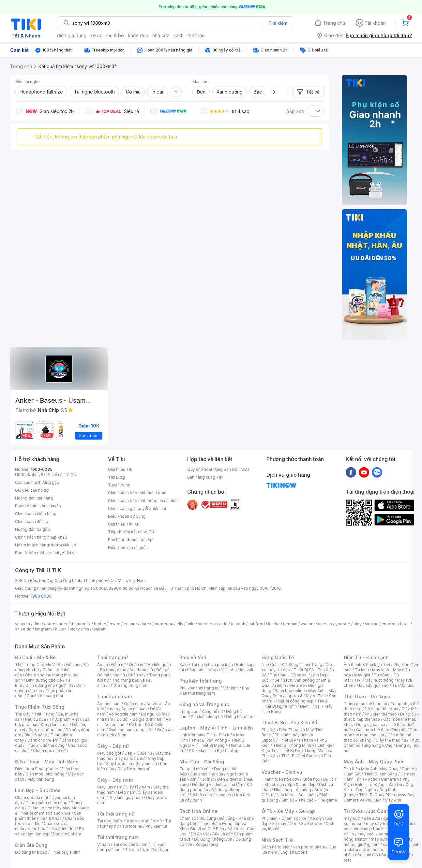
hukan (61, 629)
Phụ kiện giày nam (126, 797)
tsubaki (99, 629)
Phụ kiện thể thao (381, 714)
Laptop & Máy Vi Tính (306, 696)
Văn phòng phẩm (309, 847)
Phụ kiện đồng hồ (207, 717)
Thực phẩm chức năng (46, 803)
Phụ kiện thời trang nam (214, 691)
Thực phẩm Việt (64, 719)
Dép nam (127, 792)
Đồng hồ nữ (212, 711)
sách (179, 35)
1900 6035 (41, 596)
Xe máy (279, 824)
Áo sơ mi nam (134, 709)
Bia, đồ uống (36, 735)
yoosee (343, 624)
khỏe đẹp (138, 35)
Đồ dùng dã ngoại (381, 709)
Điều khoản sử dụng (127, 516)
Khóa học (311, 779)
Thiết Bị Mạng (212, 745)
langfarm (43, 629)
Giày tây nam (138, 787)
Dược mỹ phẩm (67, 834)
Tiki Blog (116, 477)
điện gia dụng (72, 35)
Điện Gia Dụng (31, 845)
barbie (100, 624)
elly (180, 624)
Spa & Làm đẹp (301, 784)
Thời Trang (312, 665)
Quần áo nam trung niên (131, 730)
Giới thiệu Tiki (121, 469)
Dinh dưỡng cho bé (44, 680)
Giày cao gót (109, 753)
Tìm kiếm (278, 23)
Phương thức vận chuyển (38, 506)
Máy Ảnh (393, 800)
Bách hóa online (290, 691)
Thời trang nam (114, 696)
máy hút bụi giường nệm (378, 842)
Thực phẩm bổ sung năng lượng (381, 743)
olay (358, 624)
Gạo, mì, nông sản (45, 730)
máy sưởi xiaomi (386, 839)
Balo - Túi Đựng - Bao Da (379, 784)
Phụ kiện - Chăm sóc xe (284, 818)
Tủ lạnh (362, 670)
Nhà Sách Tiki (278, 840)
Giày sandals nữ (129, 758)
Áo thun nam (109, 704)
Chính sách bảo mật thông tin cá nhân (143, 501)
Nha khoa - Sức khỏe (296, 795)
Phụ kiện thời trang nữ (199, 688)
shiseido (23, 629)
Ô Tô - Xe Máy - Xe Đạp (288, 811)
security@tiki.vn (61, 553)
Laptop (232, 751)
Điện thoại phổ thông (45, 774)
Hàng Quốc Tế (278, 657)
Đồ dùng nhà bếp (31, 852)
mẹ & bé (115, 35)
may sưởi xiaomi (373, 834)
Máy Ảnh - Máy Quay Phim (374, 762)
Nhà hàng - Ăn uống (293, 790)
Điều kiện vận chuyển (128, 548)
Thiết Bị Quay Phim (377, 795)
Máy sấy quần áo (373, 685)
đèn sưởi (372, 818)
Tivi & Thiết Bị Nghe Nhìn (295, 704)
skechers (207, 624)
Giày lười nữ (146, 764)
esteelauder (56, 624)
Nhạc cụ (223, 795)
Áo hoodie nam (123, 714)
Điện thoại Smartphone (37, 769)
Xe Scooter (312, 824)
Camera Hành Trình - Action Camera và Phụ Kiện (380, 779)
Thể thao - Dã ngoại (289, 675)
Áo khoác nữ (141, 670)
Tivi (358, 680)
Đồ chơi (73, 665)
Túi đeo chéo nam (130, 844)
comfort (389, 624)
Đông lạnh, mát (55, 724)
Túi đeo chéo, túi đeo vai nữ (123, 821)
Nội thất (207, 779)
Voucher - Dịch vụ (282, 772)
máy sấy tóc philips (384, 824)
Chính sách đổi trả (32, 521)
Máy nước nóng (379, 680)
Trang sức (189, 711)
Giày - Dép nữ (113, 746)
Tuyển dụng (119, 485)
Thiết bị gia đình (66, 852)
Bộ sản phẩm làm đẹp (49, 831)
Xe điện (317, 818)
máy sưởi (352, 818)
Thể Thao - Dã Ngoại (368, 696)
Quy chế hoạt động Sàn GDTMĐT (219, 469)
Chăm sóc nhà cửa (50, 751)
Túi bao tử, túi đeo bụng (147, 850)
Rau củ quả (36, 719)
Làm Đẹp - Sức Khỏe (38, 790)
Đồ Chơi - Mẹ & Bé (35, 657)
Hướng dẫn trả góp (33, 529)
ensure (130, 624)
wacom (308, 624)
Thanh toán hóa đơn (280, 779)
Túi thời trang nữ (116, 814)
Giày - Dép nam (115, 780)
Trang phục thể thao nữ (365, 704)
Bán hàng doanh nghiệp (130, 540)
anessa (325, 624)
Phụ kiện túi (156, 826)
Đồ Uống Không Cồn (213, 839)
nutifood (257, 624)
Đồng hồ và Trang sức (204, 704)
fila (86, 629)
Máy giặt (362, 675)
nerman (290, 624)
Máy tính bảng (41, 779)
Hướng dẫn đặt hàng (34, 498)
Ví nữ (157, 821)
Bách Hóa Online (198, 811)
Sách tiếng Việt (276, 847)
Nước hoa (36, 829)
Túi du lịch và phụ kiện (212, 665)
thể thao (196, 35)
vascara (23, 624)
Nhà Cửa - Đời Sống (202, 762)
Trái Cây (23, 714)
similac (372, 624)
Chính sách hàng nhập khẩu (41, 537)
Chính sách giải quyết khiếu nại (137, 508)
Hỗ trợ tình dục (62, 829)
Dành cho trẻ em (43, 740)
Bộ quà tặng (207, 844)
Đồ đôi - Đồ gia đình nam (139, 719)
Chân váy (137, 675)
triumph (238, 624)
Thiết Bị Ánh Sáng (381, 774)
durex (146, 624)
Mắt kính (231, 688)
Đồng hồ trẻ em (240, 717)
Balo (184, 665)
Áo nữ (103, 665)
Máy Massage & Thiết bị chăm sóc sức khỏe (52, 810)
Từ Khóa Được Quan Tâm (372, 811)
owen (115, 624)
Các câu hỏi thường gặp (37, 482)
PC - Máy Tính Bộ (205, 751)
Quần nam (134, 704)
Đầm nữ (118, 665)
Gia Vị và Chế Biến (207, 829)
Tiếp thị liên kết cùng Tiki (132, 532)
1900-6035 (42, 469)
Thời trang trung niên (128, 685)
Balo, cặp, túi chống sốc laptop (217, 667)
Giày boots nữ (119, 764)
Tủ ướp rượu (403, 685)
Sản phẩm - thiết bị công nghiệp (299, 698)
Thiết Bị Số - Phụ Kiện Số (289, 723)
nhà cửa (161, 35)
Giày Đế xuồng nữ (134, 769)
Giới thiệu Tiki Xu (124, 524)
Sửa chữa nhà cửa (207, 774)
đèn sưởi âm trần (371, 855)
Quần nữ (137, 665)
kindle (274, 624)
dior (37, 624)
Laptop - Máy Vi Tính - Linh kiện (216, 728)
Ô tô (294, 824)
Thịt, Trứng (44, 714)
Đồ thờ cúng (201, 795)
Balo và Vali (193, 657)
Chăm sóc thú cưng (198, 818)
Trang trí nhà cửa (195, 769)
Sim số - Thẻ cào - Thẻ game (309, 800)
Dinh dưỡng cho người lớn (49, 685)
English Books (294, 852)
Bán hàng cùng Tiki (205, 477)
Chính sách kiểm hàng (36, 514)
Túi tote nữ (132, 826)
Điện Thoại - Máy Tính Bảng (47, 762)
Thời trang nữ (113, 657)
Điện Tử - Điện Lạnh (366, 657)
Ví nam (104, 844)
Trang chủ (334, 23)
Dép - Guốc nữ (138, 753)
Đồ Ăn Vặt (200, 834)
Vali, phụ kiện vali (237, 670)
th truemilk (81, 624)
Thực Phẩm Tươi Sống (40, 707)
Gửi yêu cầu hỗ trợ (32, 490)
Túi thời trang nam (118, 837)
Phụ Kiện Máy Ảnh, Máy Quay (371, 769)
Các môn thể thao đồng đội (381, 730)
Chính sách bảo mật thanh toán (137, 493)
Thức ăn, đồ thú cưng (45, 745)
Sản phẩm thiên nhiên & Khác (48, 816)
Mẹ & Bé (297, 685)
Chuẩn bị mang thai (45, 696)
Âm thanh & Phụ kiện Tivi (367, 665)
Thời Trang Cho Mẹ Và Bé (39, 665)
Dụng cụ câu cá (371, 724)
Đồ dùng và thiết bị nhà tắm (218, 784)
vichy (75, 629)
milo (191, 624)
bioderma (164, 624)
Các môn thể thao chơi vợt (380, 732)
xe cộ (96, 35)
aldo (223, 624)
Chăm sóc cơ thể (43, 808)
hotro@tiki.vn (63, 545)
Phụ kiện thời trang (201, 681)
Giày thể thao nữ (391, 740)
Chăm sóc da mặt (32, 797)
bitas (405, 624)
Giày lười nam (110, 787)
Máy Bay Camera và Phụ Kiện (379, 797)
